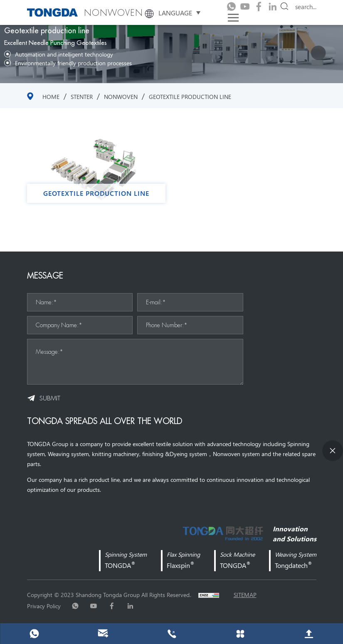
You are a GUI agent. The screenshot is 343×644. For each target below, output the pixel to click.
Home (51, 96)
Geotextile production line (190, 96)
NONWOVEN (121, 96)
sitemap (245, 595)
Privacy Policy (44, 606)
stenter (82, 96)
